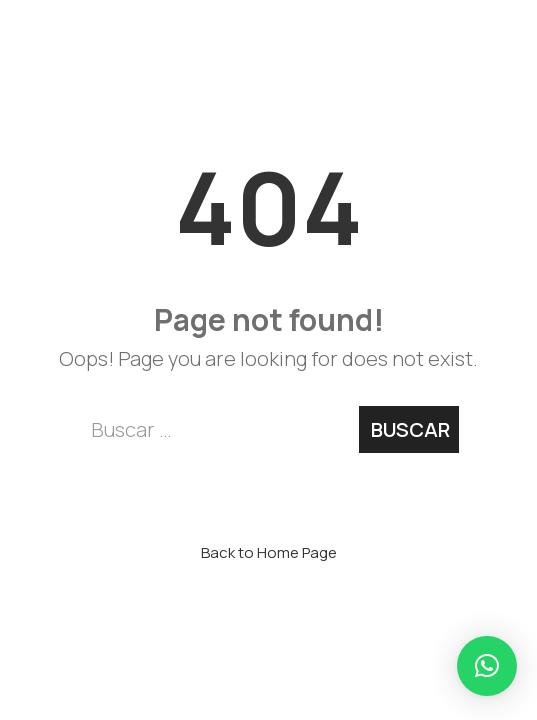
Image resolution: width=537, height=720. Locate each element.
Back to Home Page (269, 552)
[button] (487, 666)
